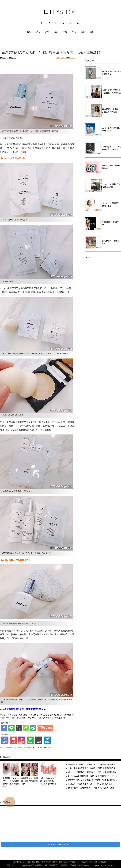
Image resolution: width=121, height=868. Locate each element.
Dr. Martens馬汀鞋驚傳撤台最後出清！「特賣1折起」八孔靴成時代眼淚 (93, 776)
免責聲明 (104, 862)
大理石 (42, 715)
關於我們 (36, 862)
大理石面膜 (5, 718)
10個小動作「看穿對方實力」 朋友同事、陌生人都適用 (91, 788)
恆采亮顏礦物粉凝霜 (65, 715)
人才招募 (26, 862)
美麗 (65, 32)
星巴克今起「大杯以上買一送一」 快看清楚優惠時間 (90, 784)
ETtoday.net (93, 865)
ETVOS (53, 715)
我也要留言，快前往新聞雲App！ (60, 844)
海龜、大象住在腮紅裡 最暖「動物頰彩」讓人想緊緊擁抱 (48, 781)
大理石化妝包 (26, 718)
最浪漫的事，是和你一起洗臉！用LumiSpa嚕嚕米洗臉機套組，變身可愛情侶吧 (93, 764)
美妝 (47, 715)
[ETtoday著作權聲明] (41, 747)
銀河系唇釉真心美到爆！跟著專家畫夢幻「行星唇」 (29, 781)
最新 (29, 32)
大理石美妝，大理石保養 (18, 715)
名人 (38, 32)
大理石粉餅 (15, 718)
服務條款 (72, 862)
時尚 (47, 32)
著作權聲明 (94, 862)
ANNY (34, 718)
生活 (74, 32)
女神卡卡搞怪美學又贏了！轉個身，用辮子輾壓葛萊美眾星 (92, 768)
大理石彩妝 (33, 715)
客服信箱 (63, 862)
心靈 (83, 32)
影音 (92, 32)
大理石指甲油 (43, 718)
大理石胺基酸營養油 (58, 718)
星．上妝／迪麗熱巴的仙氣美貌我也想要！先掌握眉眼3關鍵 (92, 772)
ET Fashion (60, 12)
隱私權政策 (82, 862)
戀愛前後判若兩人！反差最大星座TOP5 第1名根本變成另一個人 (93, 780)
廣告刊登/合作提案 (49, 862)
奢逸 (56, 32)
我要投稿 (17, 862)
